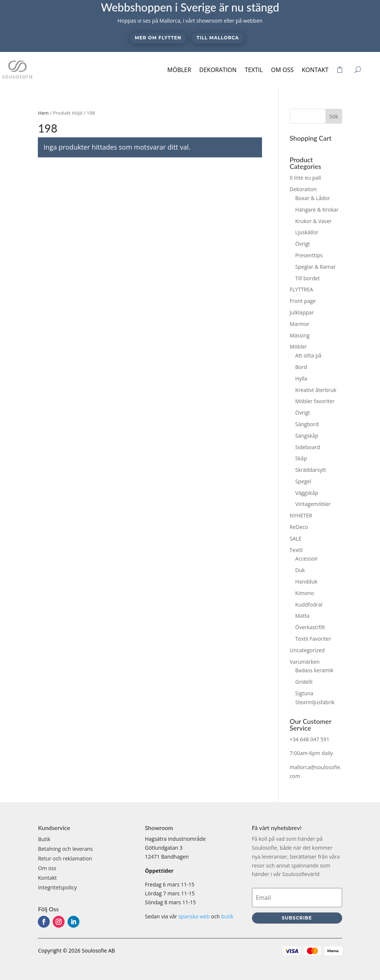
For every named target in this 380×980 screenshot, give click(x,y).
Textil (254, 70)
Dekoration (218, 70)
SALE (296, 538)
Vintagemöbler (313, 504)
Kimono (305, 593)
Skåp (301, 458)
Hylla (301, 378)
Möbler (179, 70)
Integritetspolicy (57, 887)
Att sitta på (308, 355)
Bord (301, 367)
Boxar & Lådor (313, 198)
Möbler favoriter (315, 401)
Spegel (303, 481)
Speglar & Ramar (316, 267)
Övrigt (303, 244)
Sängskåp (307, 436)
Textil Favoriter (313, 639)
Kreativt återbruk (316, 390)
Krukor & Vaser (314, 221)
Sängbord (307, 424)
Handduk (307, 582)
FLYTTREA (302, 289)
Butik (44, 839)
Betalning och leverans (65, 849)
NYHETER (301, 515)
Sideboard (308, 447)
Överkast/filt (310, 627)
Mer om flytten (158, 38)
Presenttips (309, 255)
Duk (300, 570)
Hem (43, 113)
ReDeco (299, 527)
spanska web (194, 916)
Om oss (282, 70)
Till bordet (308, 278)
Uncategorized (307, 650)
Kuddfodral (309, 605)
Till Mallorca (218, 38)
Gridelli (304, 682)
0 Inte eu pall (305, 178)
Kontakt (315, 70)
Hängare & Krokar (317, 210)
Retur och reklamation (65, 858)
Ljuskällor (307, 232)
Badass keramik (315, 670)
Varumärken (305, 662)
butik (227, 916)
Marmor (300, 324)
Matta (302, 616)
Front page (303, 301)
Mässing (300, 335)
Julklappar (302, 312)
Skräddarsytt (311, 470)
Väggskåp (307, 493)
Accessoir (307, 558)
